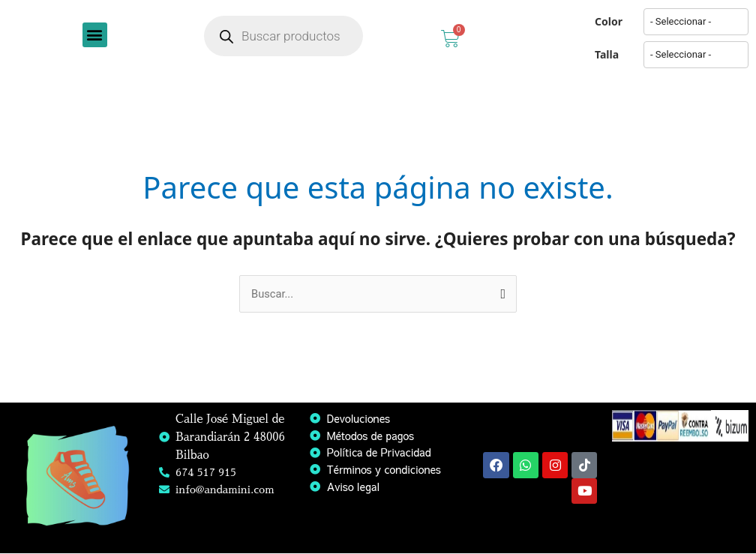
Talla (607, 54)
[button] (95, 35)
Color (609, 21)
